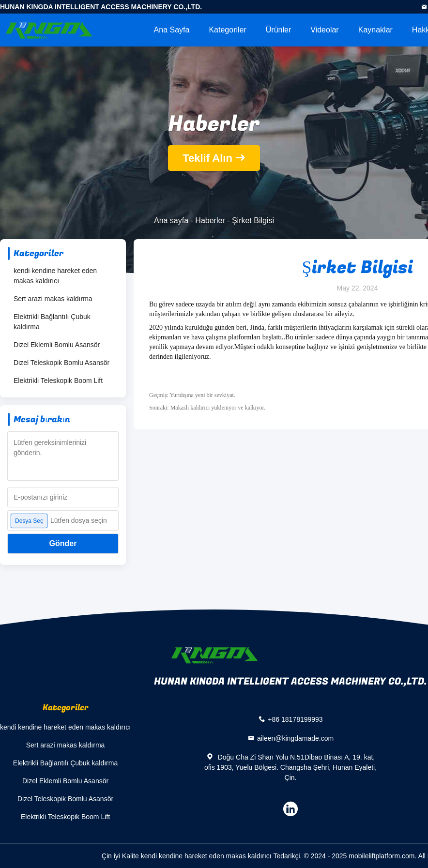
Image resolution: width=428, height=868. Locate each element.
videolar (324, 30)
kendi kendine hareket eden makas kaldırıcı (55, 276)
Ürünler (278, 30)
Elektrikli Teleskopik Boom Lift (58, 381)
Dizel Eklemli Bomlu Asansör (57, 345)
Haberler (210, 221)
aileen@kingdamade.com (295, 738)
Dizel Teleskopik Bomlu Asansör (61, 363)
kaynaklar (375, 30)
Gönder (63, 543)
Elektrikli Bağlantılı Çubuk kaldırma (52, 322)
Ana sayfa (172, 30)
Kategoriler (227, 30)
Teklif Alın (207, 158)
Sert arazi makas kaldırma (53, 299)
